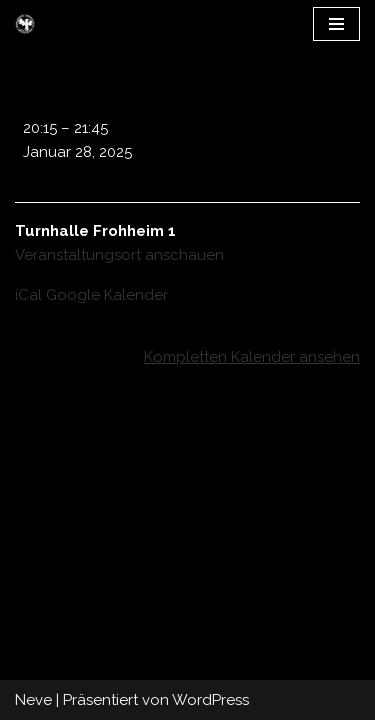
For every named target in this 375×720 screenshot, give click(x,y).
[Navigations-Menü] (336, 24)
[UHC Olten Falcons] (25, 24)
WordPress (210, 700)
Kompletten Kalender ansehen (252, 357)
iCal (28, 295)
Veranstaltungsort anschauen (119, 255)
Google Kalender (107, 295)
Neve (33, 700)
